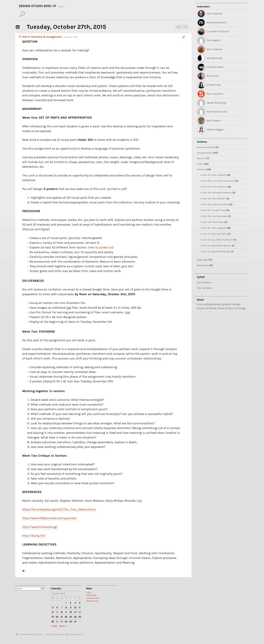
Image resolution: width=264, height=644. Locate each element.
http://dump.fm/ (34, 536)
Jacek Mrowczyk (216, 103)
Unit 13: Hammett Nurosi (217, 246)
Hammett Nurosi (217, 112)
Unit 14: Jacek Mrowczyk (216, 251)
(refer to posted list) (101, 247)
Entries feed (91, 595)
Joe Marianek (215, 58)
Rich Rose (213, 76)
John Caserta (214, 14)
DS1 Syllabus (204, 282)
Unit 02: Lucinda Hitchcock (218, 181)
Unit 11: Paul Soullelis (215, 234)
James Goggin (215, 129)
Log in (89, 592)
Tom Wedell (214, 40)
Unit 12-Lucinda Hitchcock (218, 240)
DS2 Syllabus (205, 288)
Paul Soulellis (215, 94)
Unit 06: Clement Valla (215, 204)
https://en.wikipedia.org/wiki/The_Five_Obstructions (59, 509)
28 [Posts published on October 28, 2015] (62, 622)
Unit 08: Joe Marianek (215, 216)
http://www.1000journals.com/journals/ (49, 518)
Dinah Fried (214, 85)
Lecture (201, 158)
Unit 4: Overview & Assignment (40, 37)
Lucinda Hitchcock (218, 31)
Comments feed (93, 598)
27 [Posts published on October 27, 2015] (57, 622)
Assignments (205, 153)
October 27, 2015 (71, 37)
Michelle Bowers (217, 22)
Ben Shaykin (214, 121)
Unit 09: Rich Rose (213, 222)
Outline (201, 169)
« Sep (54, 626)
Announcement (206, 147)
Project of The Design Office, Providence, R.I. (65, 634)
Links (200, 164)
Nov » (63, 626)
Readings (202, 260)
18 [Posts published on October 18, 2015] (80, 612)
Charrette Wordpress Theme (31, 634)
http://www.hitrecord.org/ (40, 527)
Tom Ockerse (214, 49)
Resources (203, 265)
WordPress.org (92, 601)
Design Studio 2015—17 (37, 6)
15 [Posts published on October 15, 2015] (66, 612)
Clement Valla (215, 67)
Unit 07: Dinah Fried (214, 210)
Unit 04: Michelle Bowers (217, 193)
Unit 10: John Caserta (214, 228)
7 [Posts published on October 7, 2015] (62, 608)
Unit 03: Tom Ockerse (215, 187)
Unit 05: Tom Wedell (214, 198)
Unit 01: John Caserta (214, 175)
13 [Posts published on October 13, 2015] (57, 612)
